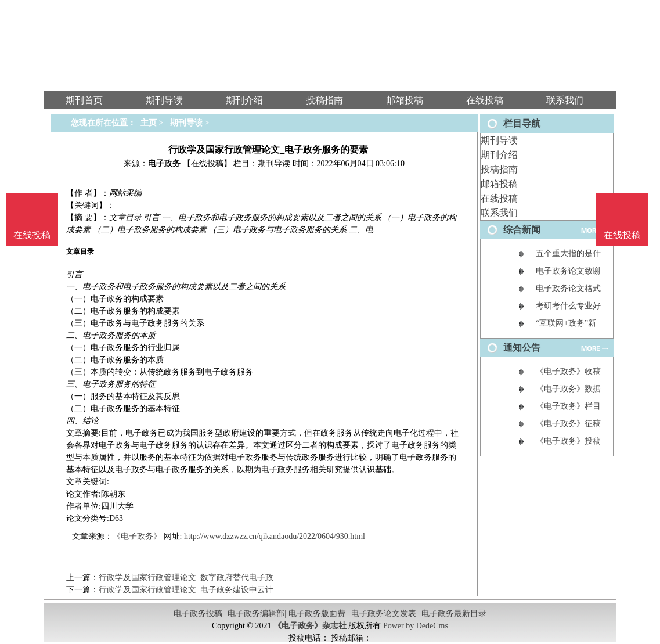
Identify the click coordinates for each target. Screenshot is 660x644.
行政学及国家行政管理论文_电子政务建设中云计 (186, 590)
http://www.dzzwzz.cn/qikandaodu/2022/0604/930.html (275, 536)
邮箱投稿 (499, 184)
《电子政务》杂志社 (310, 626)
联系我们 (499, 213)
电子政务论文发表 (384, 614)
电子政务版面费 (317, 614)
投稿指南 (499, 169)
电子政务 (164, 163)
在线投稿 (499, 198)
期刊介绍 (499, 155)
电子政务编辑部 (256, 614)
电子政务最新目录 (454, 614)
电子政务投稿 (198, 614)
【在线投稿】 (207, 163)
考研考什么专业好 (568, 306)
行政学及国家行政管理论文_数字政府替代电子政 (186, 578)
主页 (149, 123)
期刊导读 (499, 140)
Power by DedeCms (416, 626)
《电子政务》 (137, 536)
